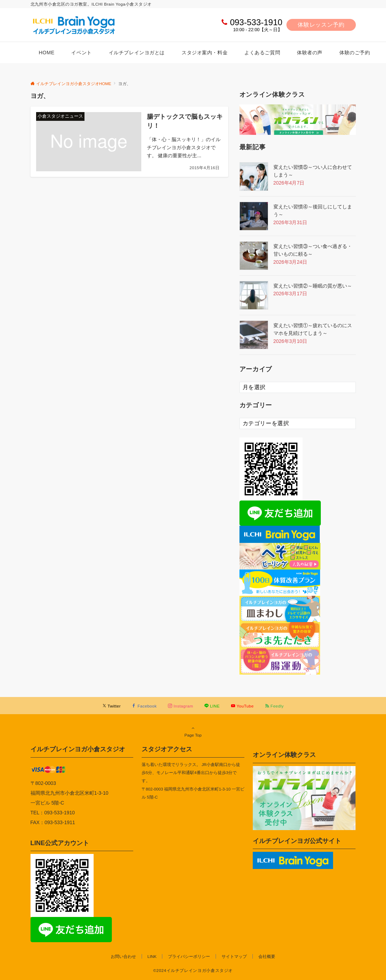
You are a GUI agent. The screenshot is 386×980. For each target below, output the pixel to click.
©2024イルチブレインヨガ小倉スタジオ (193, 970)
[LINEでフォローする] (212, 706)
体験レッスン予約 (321, 25)
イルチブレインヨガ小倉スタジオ (78, 749)
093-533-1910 (256, 22)
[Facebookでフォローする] (144, 706)
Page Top (193, 731)
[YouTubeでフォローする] (242, 706)
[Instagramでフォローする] (181, 706)
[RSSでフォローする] (275, 706)
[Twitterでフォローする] (112, 706)
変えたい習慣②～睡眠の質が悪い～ (313, 286)
